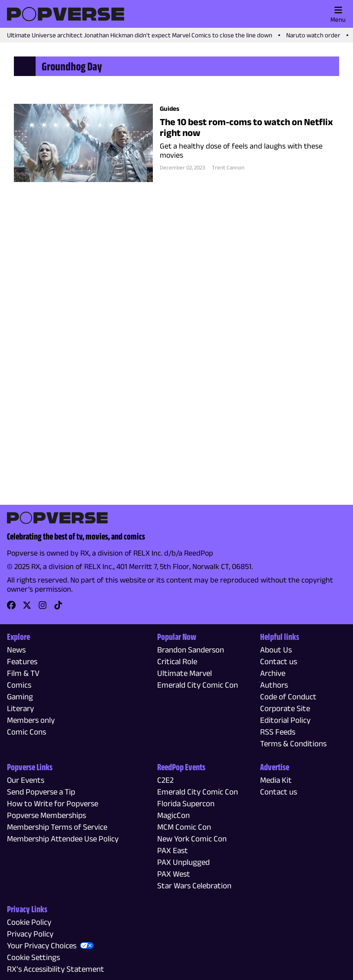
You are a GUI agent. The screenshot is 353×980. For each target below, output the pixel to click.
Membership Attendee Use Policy (63, 839)
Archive (273, 673)
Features (22, 661)
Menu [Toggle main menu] (338, 14)
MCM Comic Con (184, 827)
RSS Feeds (278, 732)
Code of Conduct (288, 697)
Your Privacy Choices (42, 945)
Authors (274, 685)
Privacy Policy (30, 934)
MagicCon (173, 815)
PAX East (173, 850)
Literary (20, 708)
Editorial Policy (285, 720)
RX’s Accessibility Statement (56, 969)
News (16, 650)
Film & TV (23, 673)
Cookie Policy (29, 922)
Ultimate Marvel (185, 673)
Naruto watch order (313, 35)
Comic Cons (26, 732)
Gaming (20, 697)
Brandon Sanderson (191, 650)
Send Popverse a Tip (41, 792)
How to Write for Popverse (53, 803)
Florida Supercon (186, 803)
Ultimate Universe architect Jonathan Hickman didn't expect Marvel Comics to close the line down (140, 35)
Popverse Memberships (46, 815)
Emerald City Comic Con (198, 685)
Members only (31, 720)
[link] (11, 608)
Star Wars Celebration (194, 886)
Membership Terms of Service (57, 827)
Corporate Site (285, 708)
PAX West (174, 874)
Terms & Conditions (293, 743)
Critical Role (177, 661)
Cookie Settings (33, 957)
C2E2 (165, 780)
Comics (19, 685)
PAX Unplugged (183, 862)
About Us (276, 650)
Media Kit (276, 780)
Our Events (26, 780)
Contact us (279, 661)
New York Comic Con (192, 839)
